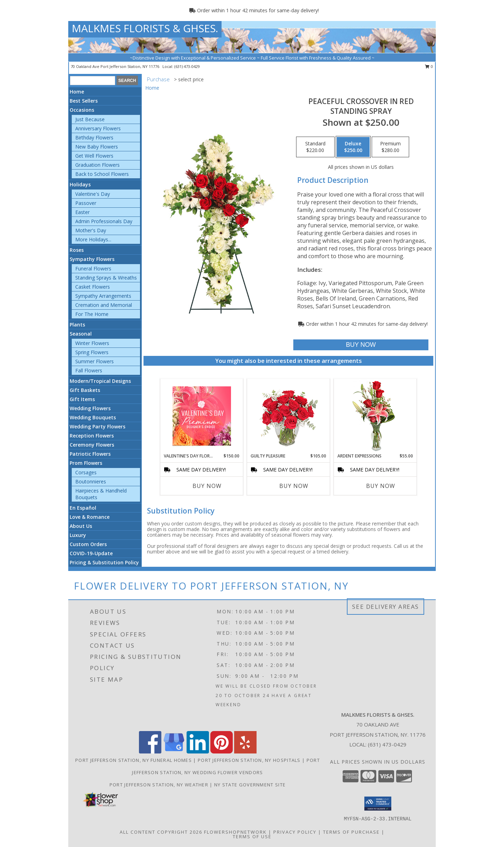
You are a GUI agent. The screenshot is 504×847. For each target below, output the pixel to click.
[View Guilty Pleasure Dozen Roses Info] (289, 416)
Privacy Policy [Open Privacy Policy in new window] (295, 832)
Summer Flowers (94, 361)
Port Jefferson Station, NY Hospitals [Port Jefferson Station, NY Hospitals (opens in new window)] (249, 760)
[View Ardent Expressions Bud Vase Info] (375, 416)
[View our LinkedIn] (198, 752)
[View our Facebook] (150, 752)
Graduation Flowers (97, 165)
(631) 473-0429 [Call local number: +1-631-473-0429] (187, 66)
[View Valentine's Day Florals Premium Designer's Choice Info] (202, 416)
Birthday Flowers (94, 137)
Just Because (90, 119)
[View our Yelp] (245, 752)
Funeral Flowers (93, 268)
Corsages (86, 472)
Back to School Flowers (102, 174)
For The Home (92, 314)
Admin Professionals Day (104, 221)
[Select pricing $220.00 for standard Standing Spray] (315, 147)
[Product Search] (93, 81)
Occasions (82, 110)
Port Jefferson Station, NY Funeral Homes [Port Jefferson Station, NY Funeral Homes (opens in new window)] (134, 760)
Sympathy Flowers (92, 259)
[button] (378, 804)
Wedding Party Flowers (97, 426)
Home (77, 92)
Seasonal (81, 334)
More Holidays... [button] (93, 239)
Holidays (80, 184)
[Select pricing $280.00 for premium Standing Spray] (390, 147)
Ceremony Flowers (92, 445)
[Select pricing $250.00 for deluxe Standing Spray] (353, 147)
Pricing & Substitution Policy (104, 562)
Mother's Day (91, 230)
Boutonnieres (91, 481)
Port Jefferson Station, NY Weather (159, 785)
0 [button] (429, 66)
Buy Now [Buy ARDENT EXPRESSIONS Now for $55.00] (381, 486)
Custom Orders (88, 544)
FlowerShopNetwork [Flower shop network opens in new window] (235, 832)
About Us (81, 526)
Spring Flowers (92, 352)
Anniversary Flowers (98, 128)
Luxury (78, 535)
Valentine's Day (93, 194)
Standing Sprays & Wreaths (106, 278)
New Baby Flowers (97, 147)
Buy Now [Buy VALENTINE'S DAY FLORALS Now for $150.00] (207, 486)
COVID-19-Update (91, 553)
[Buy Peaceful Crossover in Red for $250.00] (361, 345)
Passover (86, 203)
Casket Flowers (93, 287)
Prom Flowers (86, 463)
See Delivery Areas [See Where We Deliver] (386, 607)
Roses (77, 250)
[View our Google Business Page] (174, 752)
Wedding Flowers (90, 408)
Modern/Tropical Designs (100, 381)
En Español (83, 508)
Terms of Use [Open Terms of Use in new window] (252, 836)
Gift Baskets (85, 390)
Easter (82, 212)
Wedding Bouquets (93, 417)
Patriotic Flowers (90, 454)
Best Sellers (84, 101)
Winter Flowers (92, 343)
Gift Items (82, 399)
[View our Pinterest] (222, 752)
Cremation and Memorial (104, 305)
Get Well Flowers (94, 156)
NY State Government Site (250, 785)
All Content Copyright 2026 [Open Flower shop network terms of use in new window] (161, 832)
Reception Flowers (92, 436)
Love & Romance (90, 517)
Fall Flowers (89, 370)
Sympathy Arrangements (103, 296)
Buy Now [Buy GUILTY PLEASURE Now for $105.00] (294, 486)
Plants (77, 325)
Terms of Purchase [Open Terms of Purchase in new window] (351, 832)
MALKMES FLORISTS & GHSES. (145, 28)
